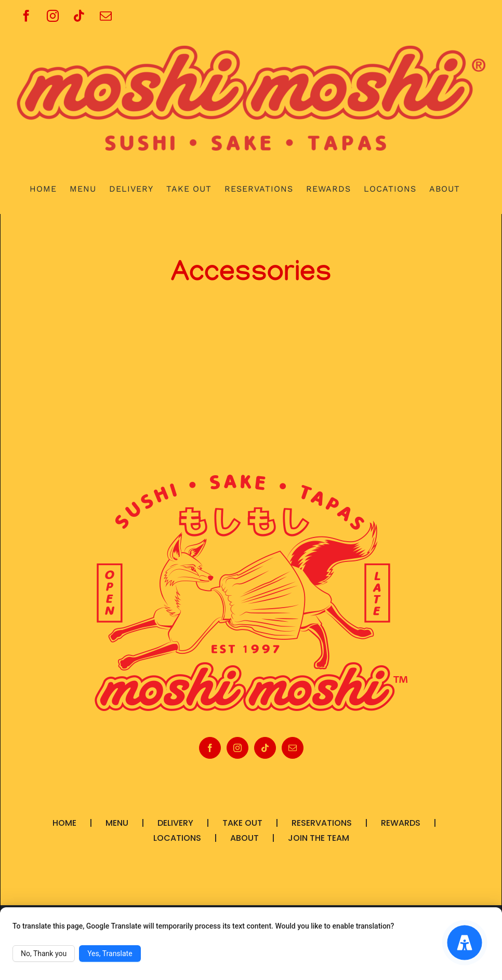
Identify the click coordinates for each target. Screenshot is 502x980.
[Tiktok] (265, 748)
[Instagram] (237, 748)
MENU (117, 823)
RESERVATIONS (322, 823)
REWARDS (401, 823)
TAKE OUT (242, 823)
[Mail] (293, 748)
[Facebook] (210, 748)
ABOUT (245, 838)
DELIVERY (175, 823)
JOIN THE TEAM (319, 838)
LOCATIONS (177, 838)
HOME (64, 823)
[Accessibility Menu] (465, 943)
